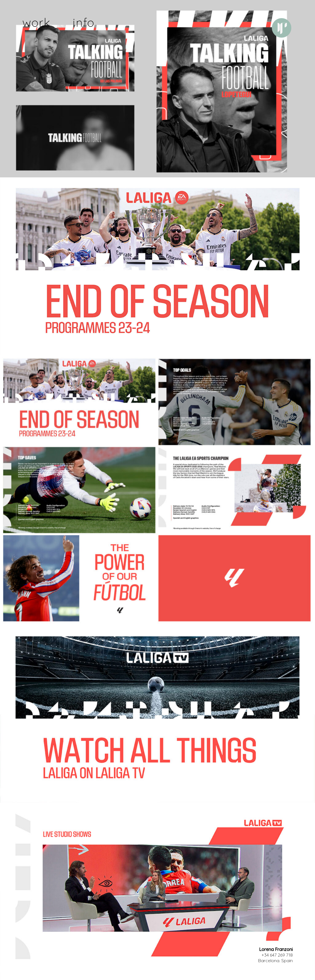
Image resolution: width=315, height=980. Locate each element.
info (84, 22)
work (36, 22)
